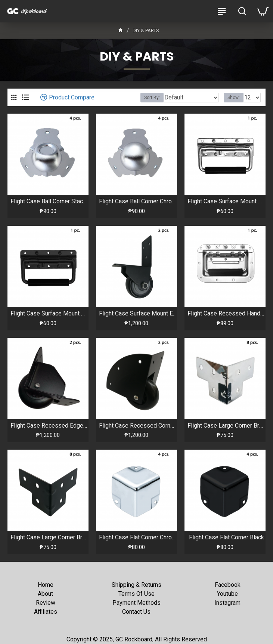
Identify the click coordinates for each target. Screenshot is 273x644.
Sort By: (152, 98)
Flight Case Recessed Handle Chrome (227, 313)
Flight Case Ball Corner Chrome (138, 201)
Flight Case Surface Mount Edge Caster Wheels (138, 313)
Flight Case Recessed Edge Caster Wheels (49, 426)
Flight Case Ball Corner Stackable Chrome (49, 201)
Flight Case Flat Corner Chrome (138, 537)
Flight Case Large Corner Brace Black (49, 537)
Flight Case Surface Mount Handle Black (49, 313)
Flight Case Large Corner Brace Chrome (227, 426)
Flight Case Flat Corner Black (227, 537)
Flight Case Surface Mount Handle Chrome (227, 201)
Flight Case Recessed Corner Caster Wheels (138, 426)
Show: (234, 98)
